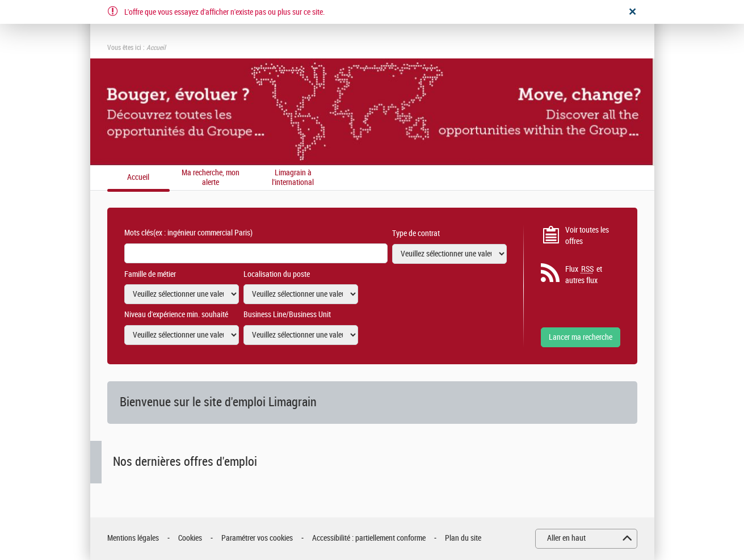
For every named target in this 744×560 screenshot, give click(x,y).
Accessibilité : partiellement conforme (369, 538)
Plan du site (463, 538)
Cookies (190, 538)
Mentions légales (133, 538)
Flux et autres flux (584, 275)
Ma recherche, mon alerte (211, 178)
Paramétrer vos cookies (257, 538)
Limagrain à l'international (293, 178)
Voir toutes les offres (587, 236)
